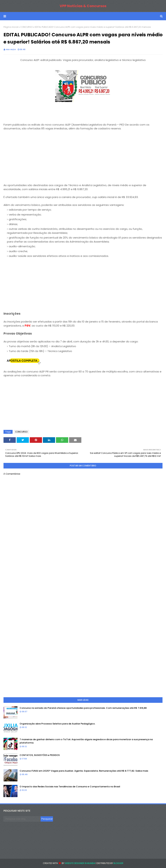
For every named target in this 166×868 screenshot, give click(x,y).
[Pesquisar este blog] (22, 819)
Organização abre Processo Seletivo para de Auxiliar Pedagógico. (57, 724)
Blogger (118, 863)
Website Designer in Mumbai (80, 863)
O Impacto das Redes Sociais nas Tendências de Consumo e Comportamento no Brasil (70, 787)
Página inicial (11, 27)
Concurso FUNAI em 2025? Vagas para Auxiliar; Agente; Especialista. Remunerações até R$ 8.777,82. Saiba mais (84, 771)
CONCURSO (26, 27)
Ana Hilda (11, 49)
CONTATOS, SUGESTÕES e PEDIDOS (40, 755)
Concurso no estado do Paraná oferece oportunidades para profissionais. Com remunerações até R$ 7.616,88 (83, 708)
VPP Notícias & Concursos (83, 6)
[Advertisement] (83, 159)
